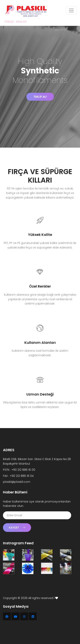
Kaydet (17, 528)
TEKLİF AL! (40, 97)
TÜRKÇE (9, 22)
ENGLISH (21, 22)
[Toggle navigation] (71, 10)
